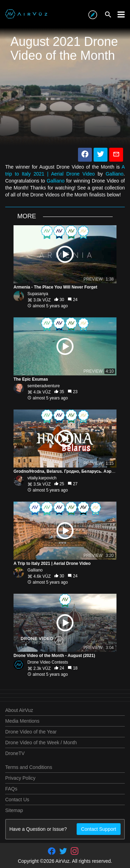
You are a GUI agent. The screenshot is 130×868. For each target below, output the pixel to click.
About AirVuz (19, 710)
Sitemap (14, 810)
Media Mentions (22, 721)
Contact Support (99, 829)
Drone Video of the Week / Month (41, 743)
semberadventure (44, 386)
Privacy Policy (20, 778)
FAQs (11, 789)
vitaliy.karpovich (42, 478)
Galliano (115, 174)
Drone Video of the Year (31, 732)
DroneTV (15, 753)
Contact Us (17, 800)
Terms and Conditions (29, 767)
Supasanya (38, 294)
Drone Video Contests (48, 662)
